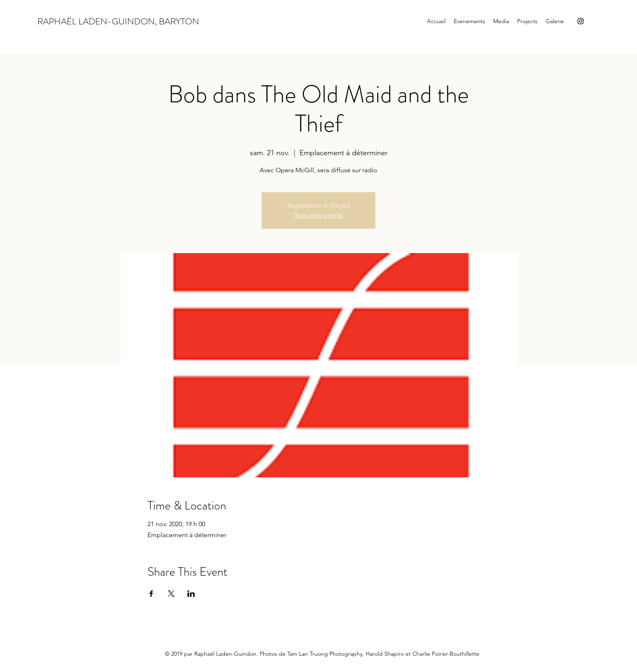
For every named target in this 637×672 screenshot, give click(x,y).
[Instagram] (581, 21)
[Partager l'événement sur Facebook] (151, 594)
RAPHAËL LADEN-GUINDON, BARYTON (118, 21)
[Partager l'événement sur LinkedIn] (191, 594)
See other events (319, 215)
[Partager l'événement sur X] (171, 594)
